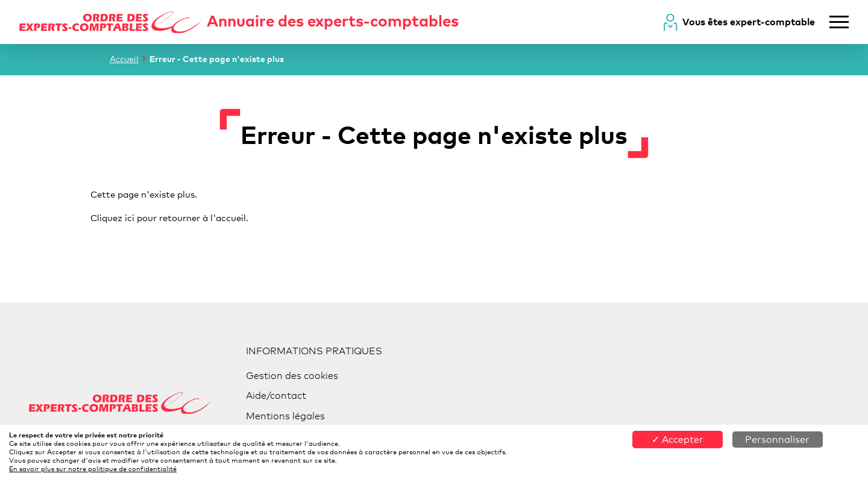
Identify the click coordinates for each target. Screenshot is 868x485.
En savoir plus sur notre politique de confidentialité (93, 469)
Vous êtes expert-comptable (749, 22)
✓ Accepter (678, 440)
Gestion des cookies (292, 376)
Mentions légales (285, 416)
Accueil (124, 59)
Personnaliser (777, 440)
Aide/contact (276, 396)
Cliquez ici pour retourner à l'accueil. (169, 217)
